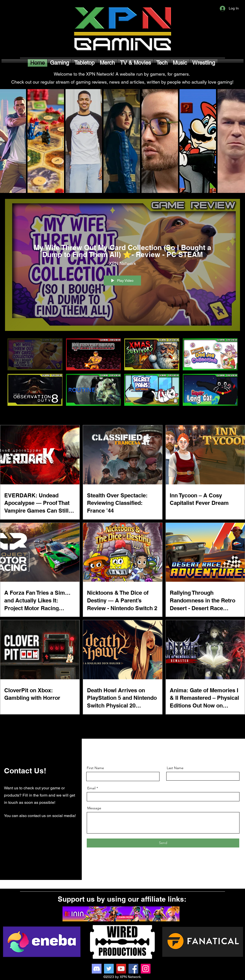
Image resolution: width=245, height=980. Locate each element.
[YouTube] (121, 969)
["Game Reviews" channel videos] (122, 378)
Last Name (175, 768)
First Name (95, 768)
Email (91, 788)
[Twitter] (109, 969)
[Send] (163, 843)
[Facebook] (133, 969)
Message (94, 808)
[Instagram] (146, 969)
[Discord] (97, 969)
